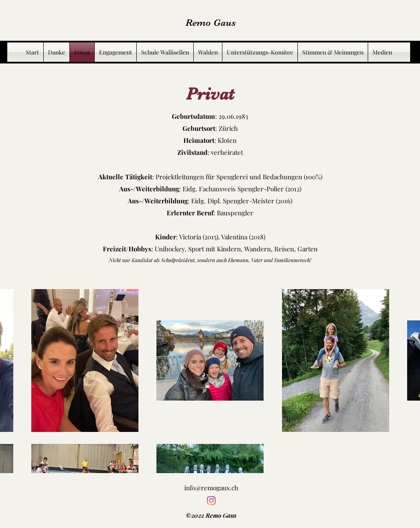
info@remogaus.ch (211, 488)
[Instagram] (211, 501)
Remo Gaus (211, 23)
